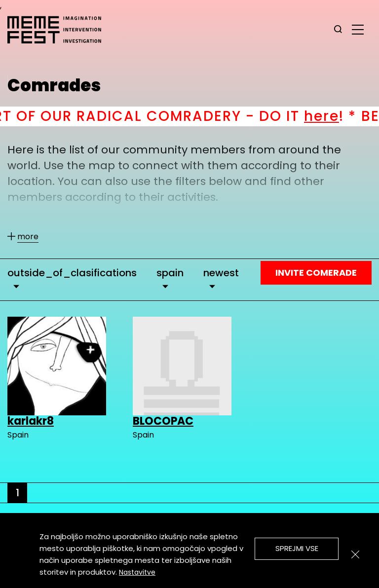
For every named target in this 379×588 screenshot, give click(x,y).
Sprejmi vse (297, 548)
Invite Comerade (316, 273)
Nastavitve (137, 572)
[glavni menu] (358, 29)
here (335, 116)
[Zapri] (355, 554)
